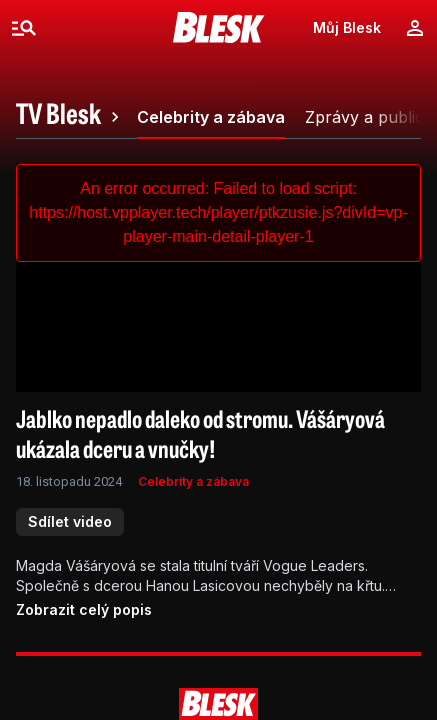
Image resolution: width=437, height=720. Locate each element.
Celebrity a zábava (193, 481)
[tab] (70, 117)
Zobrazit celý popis (84, 609)
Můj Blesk (347, 27)
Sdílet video (70, 521)
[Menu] (24, 28)
